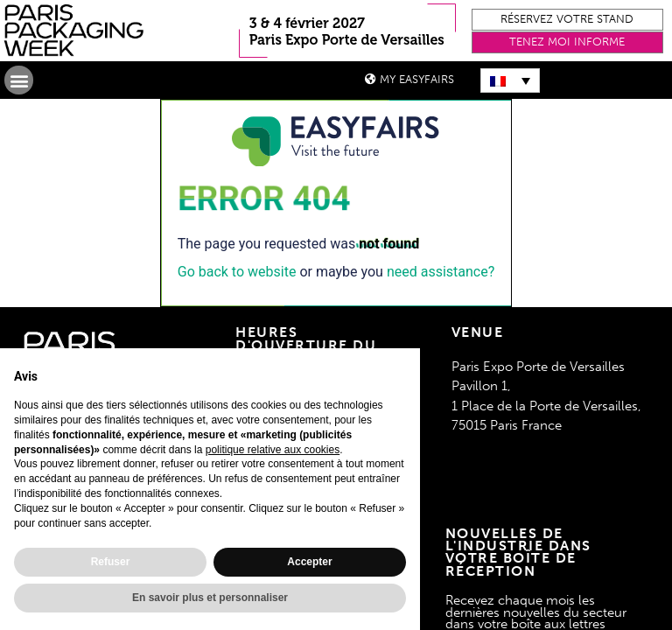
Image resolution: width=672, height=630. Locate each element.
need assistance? (441, 272)
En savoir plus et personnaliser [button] (210, 598)
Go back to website (237, 272)
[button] (568, 20)
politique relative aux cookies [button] (273, 450)
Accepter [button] (309, 562)
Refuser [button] (111, 562)
